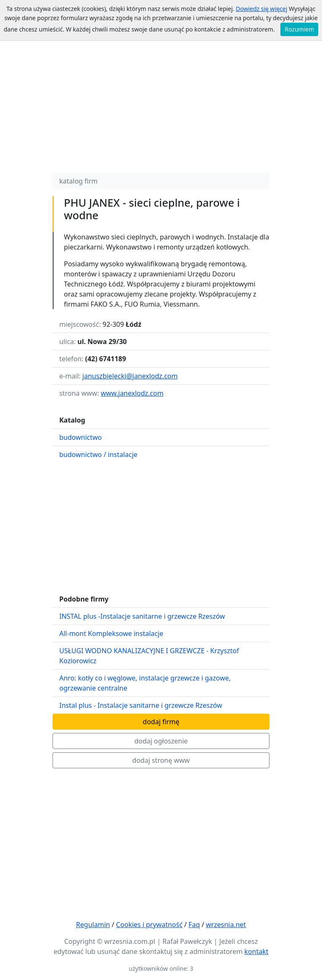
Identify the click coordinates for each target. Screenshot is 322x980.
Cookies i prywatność (149, 925)
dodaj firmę (161, 722)
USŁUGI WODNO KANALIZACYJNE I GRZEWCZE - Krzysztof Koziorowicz (149, 656)
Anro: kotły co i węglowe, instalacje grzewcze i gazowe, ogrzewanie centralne (145, 683)
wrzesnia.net (226, 925)
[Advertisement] (161, 107)
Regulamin (93, 925)
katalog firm (78, 181)
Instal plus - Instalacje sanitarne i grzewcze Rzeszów (141, 705)
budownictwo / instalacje (98, 455)
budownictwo (80, 437)
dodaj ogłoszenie (161, 741)
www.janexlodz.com (132, 393)
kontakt (256, 951)
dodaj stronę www (161, 760)
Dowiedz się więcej (261, 9)
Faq (194, 925)
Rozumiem (299, 29)
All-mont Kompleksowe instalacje (111, 633)
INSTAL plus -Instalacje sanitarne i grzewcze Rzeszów (142, 616)
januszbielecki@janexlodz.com (130, 376)
